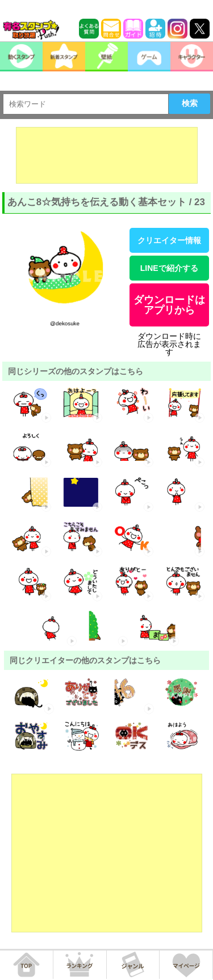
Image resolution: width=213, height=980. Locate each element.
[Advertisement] (107, 155)
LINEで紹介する (169, 268)
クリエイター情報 (169, 240)
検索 (190, 103)
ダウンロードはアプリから (169, 305)
